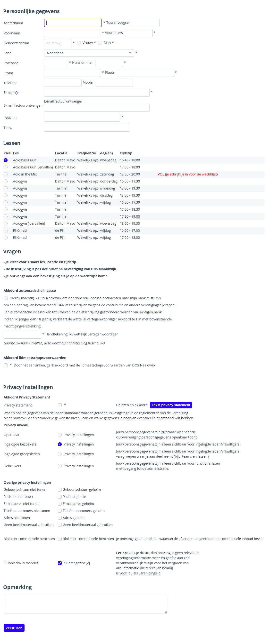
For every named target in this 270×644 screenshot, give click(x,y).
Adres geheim (71, 518)
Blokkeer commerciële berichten (86, 539)
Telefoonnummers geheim (81, 511)
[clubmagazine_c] (74, 563)
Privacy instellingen (76, 435)
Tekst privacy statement (171, 405)
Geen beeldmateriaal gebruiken (85, 525)
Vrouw (85, 43)
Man (105, 43)
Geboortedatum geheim (79, 489)
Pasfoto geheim (72, 497)
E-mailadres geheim (76, 504)
